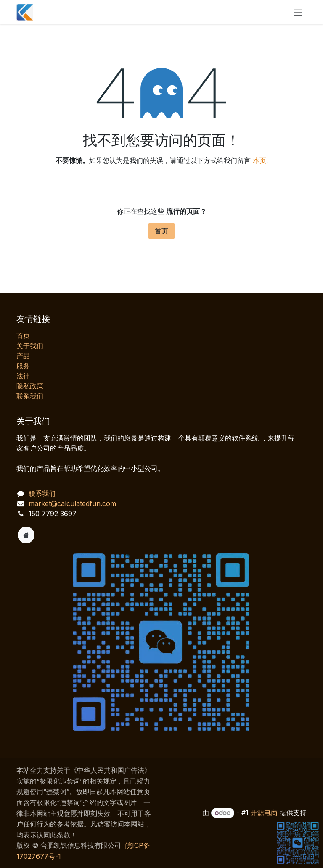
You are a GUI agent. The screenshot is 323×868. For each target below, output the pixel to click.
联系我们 (30, 396)
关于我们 (30, 346)
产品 (23, 356)
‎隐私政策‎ (30, 386)
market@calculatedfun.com (72, 503)
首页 (161, 231)
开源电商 (264, 813)
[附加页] (26, 535)
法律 (23, 376)
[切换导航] (298, 12)
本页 (259, 160)
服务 (23, 366)
